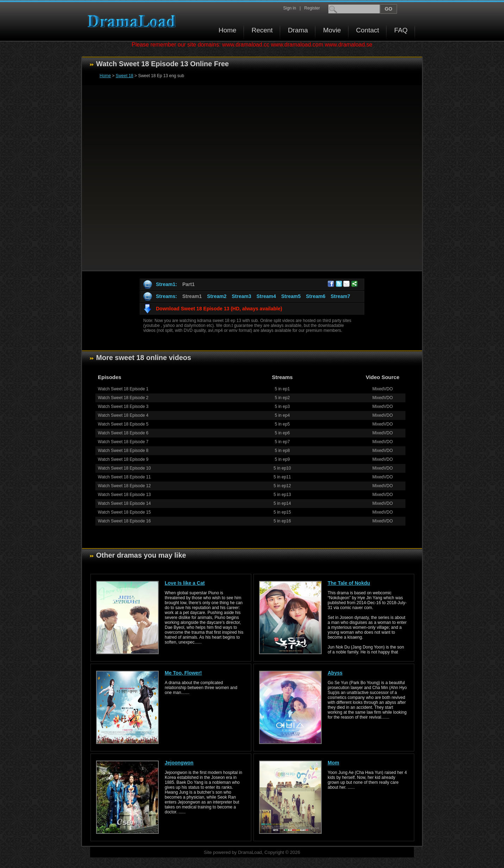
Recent (262, 30)
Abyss (335, 673)
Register (312, 8)
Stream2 (217, 296)
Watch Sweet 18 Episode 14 (124, 503)
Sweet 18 (125, 76)
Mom (333, 763)
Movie (332, 30)
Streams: (166, 296)
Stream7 (341, 296)
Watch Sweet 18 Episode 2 (123, 398)
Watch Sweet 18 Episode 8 (123, 451)
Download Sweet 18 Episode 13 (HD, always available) (219, 309)
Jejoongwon (179, 763)
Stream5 (291, 296)
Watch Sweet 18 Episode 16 (124, 521)
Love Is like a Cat (185, 583)
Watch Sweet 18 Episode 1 (123, 389)
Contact (368, 30)
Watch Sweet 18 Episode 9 (123, 459)
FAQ (401, 30)
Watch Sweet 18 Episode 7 (123, 442)
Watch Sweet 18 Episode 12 (124, 486)
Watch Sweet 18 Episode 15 (124, 512)
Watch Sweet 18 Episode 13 (124, 495)
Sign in (289, 8)
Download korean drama (133, 21)
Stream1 (192, 296)
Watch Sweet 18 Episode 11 (124, 477)
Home (228, 30)
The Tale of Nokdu (349, 583)
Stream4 (266, 296)
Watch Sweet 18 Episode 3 (123, 407)
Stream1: (166, 284)
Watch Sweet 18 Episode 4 (123, 415)
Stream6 (316, 296)
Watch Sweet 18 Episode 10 (124, 468)
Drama (298, 30)
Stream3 (241, 296)
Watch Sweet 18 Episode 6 (123, 433)
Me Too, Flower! (183, 673)
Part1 (188, 284)
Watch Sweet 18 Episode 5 (123, 424)
